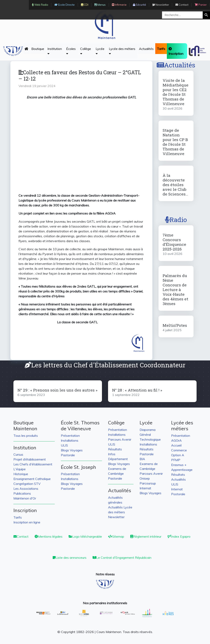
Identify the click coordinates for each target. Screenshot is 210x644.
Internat (145, 488)
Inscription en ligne (27, 522)
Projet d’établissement (30, 459)
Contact (21, 536)
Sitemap (116, 536)
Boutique (38, 49)
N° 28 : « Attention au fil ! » (137, 390)
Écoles (71, 51)
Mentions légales (49, 536)
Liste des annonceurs (70, 558)
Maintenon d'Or (25, 498)
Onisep (145, 478)
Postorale (178, 494)
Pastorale (68, 455)
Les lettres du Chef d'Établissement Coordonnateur (105, 365)
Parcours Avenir (120, 439)
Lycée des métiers (122, 51)
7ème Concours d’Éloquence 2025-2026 (174, 242)
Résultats (115, 449)
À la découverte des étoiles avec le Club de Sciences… (175, 185)
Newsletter (116, 517)
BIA (142, 459)
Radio (176, 220)
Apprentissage (182, 470)
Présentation (70, 436)
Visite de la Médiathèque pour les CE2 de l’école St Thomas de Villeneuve (176, 92)
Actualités (146, 49)
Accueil (176, 445)
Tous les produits (26, 436)
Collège (86, 51)
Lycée (100, 51)
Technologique (150, 439)
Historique (21, 474)
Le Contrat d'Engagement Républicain (122, 558)
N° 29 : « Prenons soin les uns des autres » (57, 390)
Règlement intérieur (146, 536)
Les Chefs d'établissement (33, 464)
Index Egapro (179, 536)
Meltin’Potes (175, 325)
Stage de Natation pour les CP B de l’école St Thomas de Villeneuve (175, 142)
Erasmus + (179, 465)
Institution (55, 51)
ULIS (64, 445)
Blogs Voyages (72, 450)
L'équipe (20, 469)
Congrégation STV (27, 484)
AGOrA (176, 440)
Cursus (18, 454)
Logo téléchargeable (85, 536)
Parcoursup (148, 483)
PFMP (176, 460)
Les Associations (26, 489)
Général (145, 435)
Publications (22, 493)
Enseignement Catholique (32, 479)
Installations (70, 440)
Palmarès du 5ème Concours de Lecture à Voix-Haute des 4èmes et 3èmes (175, 290)
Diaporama (148, 430)
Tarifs (18, 517)
